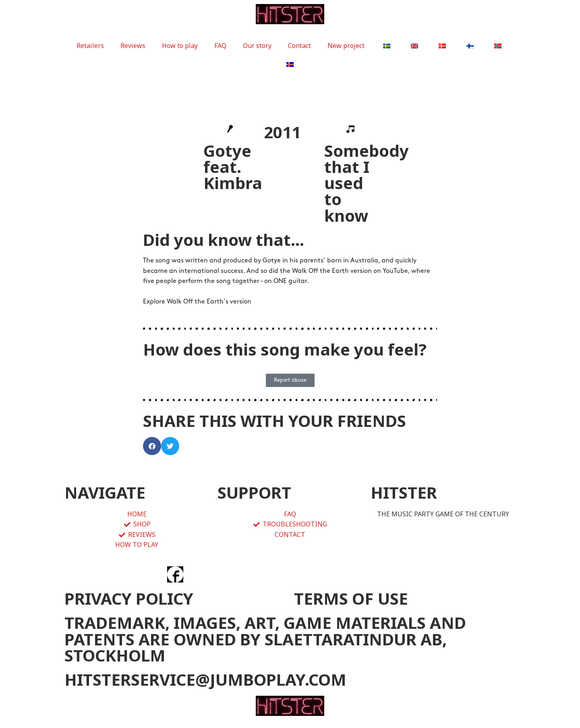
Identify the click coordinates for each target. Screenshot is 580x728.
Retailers (90, 46)
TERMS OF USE (351, 598)
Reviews (133, 46)
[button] (152, 446)
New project (346, 46)
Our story (257, 46)
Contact (299, 46)
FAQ (220, 46)
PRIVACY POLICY (129, 598)
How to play (180, 46)
